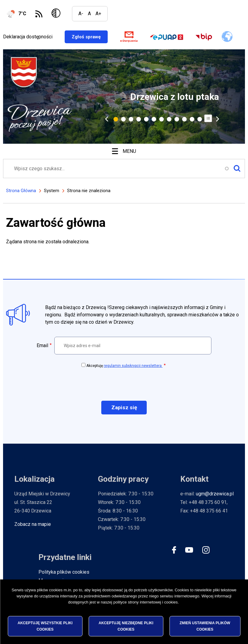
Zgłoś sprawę (94, 37)
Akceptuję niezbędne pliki (126, 626)
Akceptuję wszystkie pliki (45, 626)
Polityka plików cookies (64, 574)
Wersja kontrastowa (57, 14)
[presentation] (124, 385)
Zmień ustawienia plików (205, 626)
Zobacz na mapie (33, 526)
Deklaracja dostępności (28, 37)
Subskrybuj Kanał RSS (39, 14)
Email (42, 347)
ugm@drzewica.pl (215, 495)
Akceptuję (124, 367)
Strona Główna (21, 192)
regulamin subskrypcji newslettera (133, 367)
